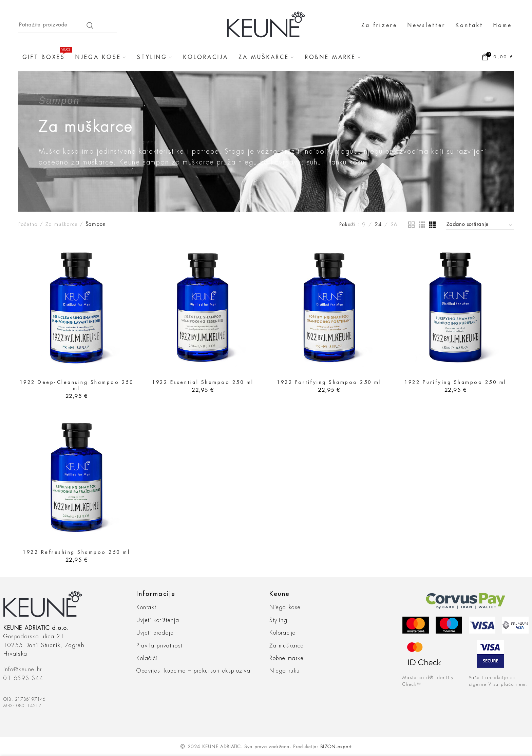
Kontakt (146, 607)
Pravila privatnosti (160, 646)
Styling (278, 620)
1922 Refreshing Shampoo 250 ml (76, 552)
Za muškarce (62, 224)
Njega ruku (285, 671)
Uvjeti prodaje (155, 633)
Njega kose (285, 607)
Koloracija (283, 633)
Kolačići (147, 658)
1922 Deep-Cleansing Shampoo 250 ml (77, 385)
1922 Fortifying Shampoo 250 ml (329, 382)
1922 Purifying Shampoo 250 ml (455, 382)
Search (90, 25)
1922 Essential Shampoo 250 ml (203, 382)
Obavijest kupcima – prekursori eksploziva (194, 671)
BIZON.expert (336, 747)
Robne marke (287, 658)
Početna (28, 224)
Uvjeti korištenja (158, 620)
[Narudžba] (480, 225)
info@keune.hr (23, 670)
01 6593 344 (23, 678)
